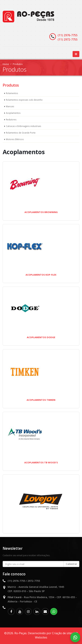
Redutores (11, 119)
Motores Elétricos (15, 139)
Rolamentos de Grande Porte (21, 133)
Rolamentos (12, 93)
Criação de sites (62, 633)
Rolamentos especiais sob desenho (24, 100)
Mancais (10, 106)
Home (6, 64)
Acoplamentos (13, 113)
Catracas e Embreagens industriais (24, 126)
